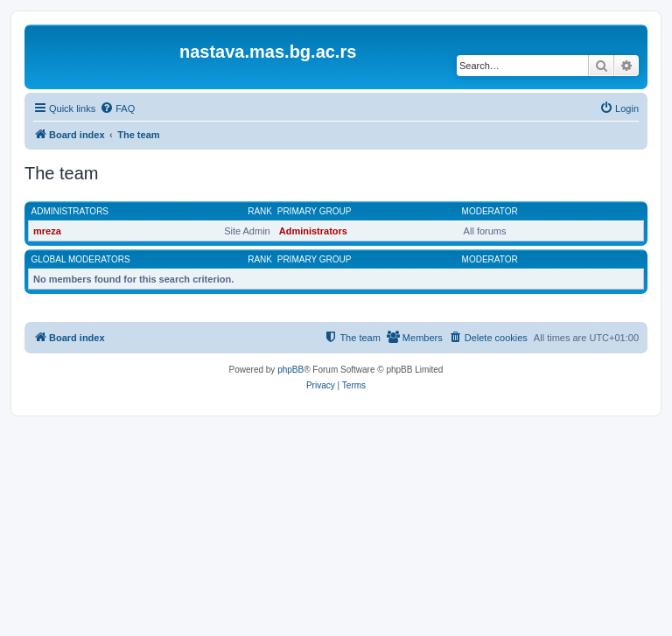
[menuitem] (117, 108)
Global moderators (81, 259)
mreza (47, 231)
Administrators (70, 211)
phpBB (290, 370)
